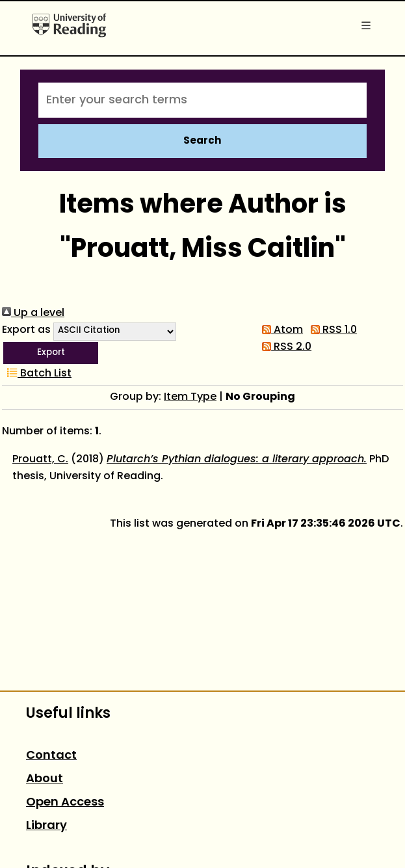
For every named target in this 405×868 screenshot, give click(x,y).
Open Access (65, 803)
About (45, 779)
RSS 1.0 (331, 330)
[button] (51, 353)
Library (46, 826)
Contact (51, 756)
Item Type (190, 397)
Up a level (33, 313)
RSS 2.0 (284, 347)
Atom (280, 330)
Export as (26, 330)
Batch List (37, 374)
